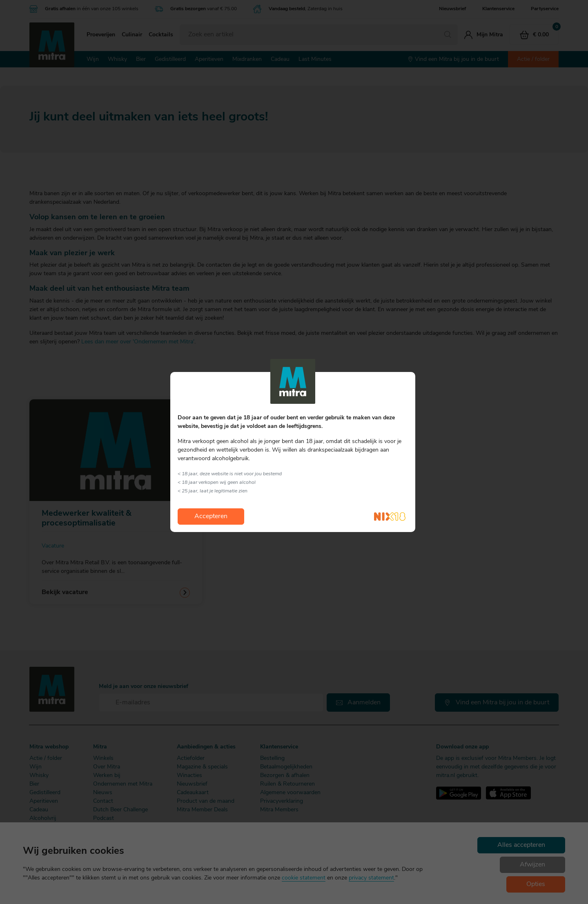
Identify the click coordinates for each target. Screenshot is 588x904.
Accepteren (211, 517)
